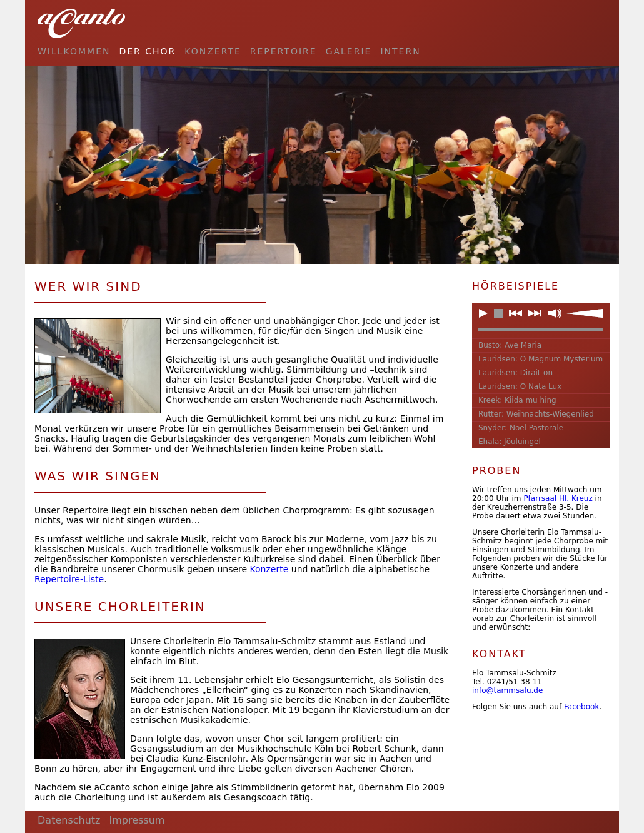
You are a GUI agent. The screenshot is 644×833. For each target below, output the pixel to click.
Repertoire (284, 51)
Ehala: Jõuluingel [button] (510, 442)
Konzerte (213, 51)
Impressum (137, 820)
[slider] (585, 313)
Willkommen (74, 51)
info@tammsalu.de (507, 690)
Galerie (349, 51)
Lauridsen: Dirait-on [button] (516, 373)
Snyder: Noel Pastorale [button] (521, 428)
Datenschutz (69, 820)
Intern (400, 51)
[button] (483, 313)
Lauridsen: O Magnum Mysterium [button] (541, 359)
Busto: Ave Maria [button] (510, 345)
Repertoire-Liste (69, 579)
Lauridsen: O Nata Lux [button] (520, 386)
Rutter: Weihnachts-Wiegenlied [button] (536, 414)
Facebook (581, 707)
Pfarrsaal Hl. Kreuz (558, 498)
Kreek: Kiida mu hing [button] (517, 400)
